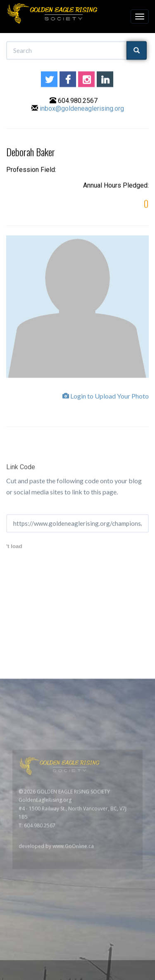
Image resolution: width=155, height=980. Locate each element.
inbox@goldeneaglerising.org (82, 110)
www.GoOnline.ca (73, 941)
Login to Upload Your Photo (106, 399)
